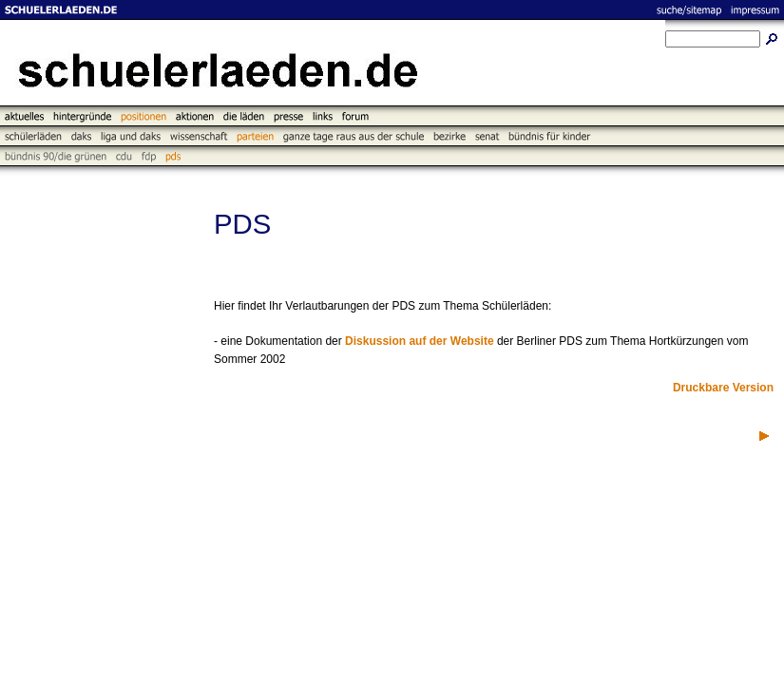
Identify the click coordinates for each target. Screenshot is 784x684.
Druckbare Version (723, 388)
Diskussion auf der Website (420, 341)
